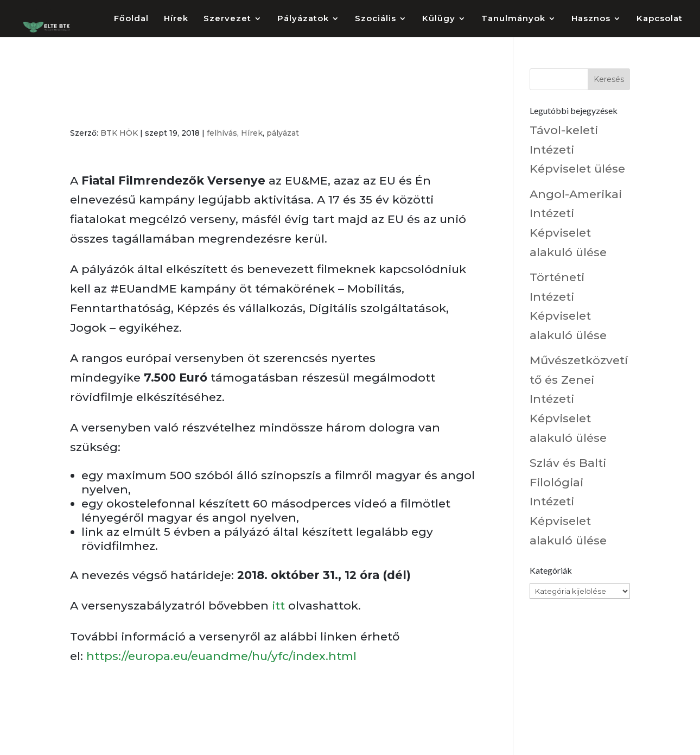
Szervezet (227, 19)
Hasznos (591, 19)
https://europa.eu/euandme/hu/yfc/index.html (221, 656)
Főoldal (131, 19)
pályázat (283, 133)
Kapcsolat (660, 19)
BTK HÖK (119, 133)
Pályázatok (303, 19)
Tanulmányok (513, 19)
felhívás (222, 133)
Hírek (176, 19)
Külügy (439, 19)
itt (278, 605)
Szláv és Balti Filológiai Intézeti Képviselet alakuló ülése (568, 502)
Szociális (376, 19)
